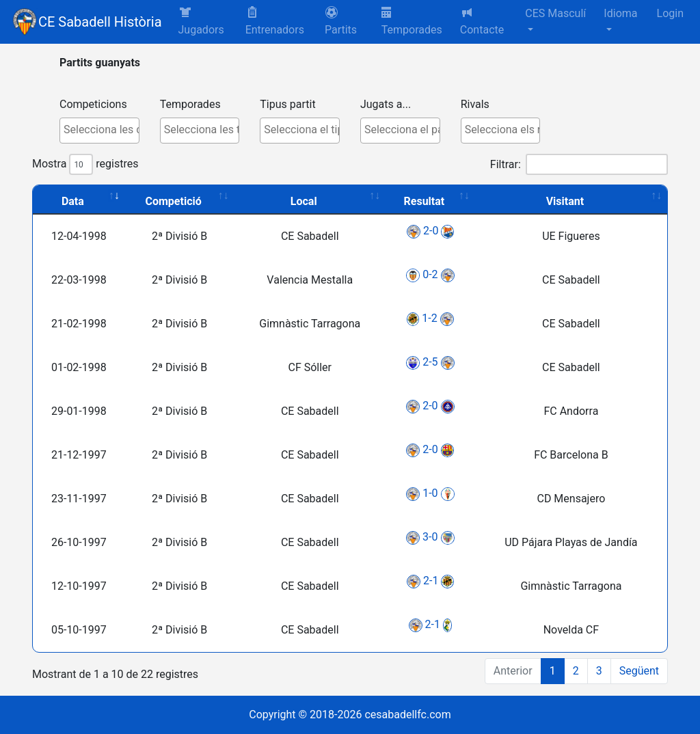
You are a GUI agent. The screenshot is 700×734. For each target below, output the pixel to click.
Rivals (475, 104)
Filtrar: (579, 164)
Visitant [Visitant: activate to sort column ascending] (565, 201)
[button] (348, 22)
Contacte (482, 21)
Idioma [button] (620, 13)
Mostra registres (85, 164)
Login (670, 13)
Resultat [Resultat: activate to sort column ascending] (425, 201)
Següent (639, 671)
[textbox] (103, 130)
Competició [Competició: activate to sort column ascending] (174, 201)
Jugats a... (386, 104)
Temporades (412, 22)
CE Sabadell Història (100, 22)
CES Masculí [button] (555, 13)
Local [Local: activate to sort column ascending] (304, 201)
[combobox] (99, 131)
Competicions (93, 104)
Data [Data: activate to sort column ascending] (73, 201)
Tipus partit (287, 104)
